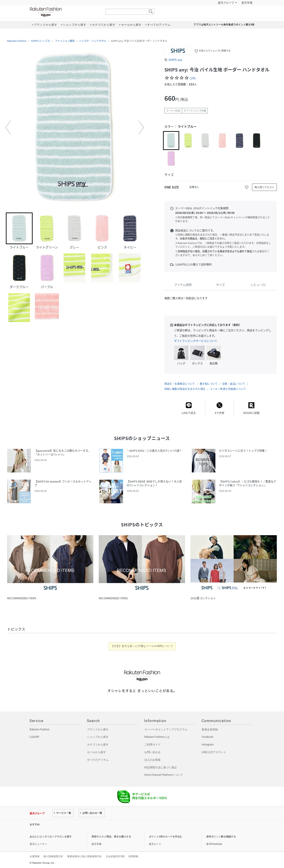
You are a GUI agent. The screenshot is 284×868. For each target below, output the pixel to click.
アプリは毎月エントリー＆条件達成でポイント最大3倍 (224, 25)
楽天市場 (247, 3)
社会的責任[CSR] (115, 856)
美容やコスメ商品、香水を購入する (111, 837)
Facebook (208, 737)
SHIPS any (175, 60)
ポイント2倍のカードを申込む (166, 837)
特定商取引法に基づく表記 (161, 767)
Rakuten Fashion (65, 12)
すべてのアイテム (98, 760)
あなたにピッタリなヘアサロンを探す (51, 837)
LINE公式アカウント (214, 752)
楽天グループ (226, 3)
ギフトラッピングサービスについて (196, 341)
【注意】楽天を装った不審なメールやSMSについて (142, 646)
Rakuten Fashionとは (157, 737)
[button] (8, 128)
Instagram (208, 745)
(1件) (193, 78)
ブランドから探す (98, 729)
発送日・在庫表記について (180, 384)
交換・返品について (234, 384)
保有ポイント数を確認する (221, 837)
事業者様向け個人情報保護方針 (85, 856)
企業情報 (35, 856)
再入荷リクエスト (264, 187)
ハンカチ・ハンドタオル (93, 41)
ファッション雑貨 (65, 41)
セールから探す (96, 752)
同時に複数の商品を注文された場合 (185, 389)
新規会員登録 (210, 729)
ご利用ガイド (152, 745)
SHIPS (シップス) (41, 41)
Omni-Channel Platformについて (164, 775)
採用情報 (133, 856)
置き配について (209, 384)
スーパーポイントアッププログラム (166, 729)
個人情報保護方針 (53, 856)
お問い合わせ (152, 752)
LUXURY (35, 737)
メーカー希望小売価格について (228, 389)
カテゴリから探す (98, 745)
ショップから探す (98, 737)
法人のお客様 (152, 760)
